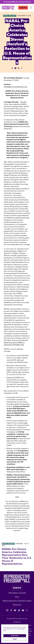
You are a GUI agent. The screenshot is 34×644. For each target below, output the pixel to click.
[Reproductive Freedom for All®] (8, 8)
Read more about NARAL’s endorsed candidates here (14, 344)
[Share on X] (27, 610)
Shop (17, 597)
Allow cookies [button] (15, 636)
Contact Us (17, 622)
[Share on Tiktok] (19, 610)
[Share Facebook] (12, 68)
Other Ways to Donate (17, 593)
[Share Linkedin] (19, 68)
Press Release (8, 544)
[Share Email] (15, 68)
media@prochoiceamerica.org (15, 87)
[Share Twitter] (22, 68)
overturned (8, 251)
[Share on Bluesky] (15, 610)
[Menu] (31, 8)
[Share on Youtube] (23, 610)
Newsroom (17, 605)
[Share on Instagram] (7, 610)
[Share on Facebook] (11, 610)
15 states (19, 271)
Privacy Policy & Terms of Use (17, 619)
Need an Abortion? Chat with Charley (17, 601)
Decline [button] (15, 639)
